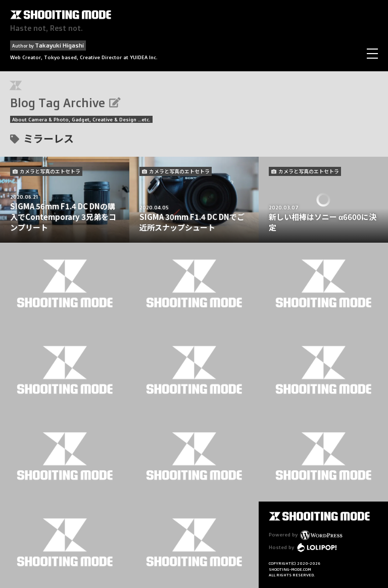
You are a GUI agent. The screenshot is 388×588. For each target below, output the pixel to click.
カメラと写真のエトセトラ (50, 171)
